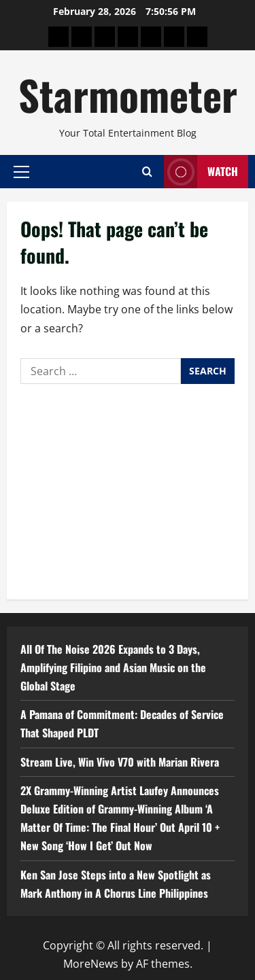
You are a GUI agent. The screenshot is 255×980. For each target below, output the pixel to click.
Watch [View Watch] (201, 172)
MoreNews (91, 964)
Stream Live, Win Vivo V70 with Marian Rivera (120, 762)
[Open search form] (147, 172)
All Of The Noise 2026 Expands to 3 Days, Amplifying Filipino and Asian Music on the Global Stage (113, 667)
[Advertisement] (128, 488)
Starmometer (128, 94)
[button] (21, 171)
